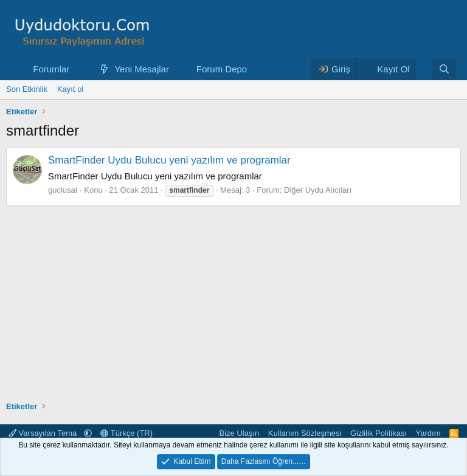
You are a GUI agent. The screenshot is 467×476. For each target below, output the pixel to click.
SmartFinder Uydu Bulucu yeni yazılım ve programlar (169, 160)
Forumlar (51, 69)
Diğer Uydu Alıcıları (318, 190)
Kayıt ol (70, 89)
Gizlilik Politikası (379, 433)
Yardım (428, 433)
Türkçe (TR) (126, 433)
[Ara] (444, 69)
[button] (79, 69)
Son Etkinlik (27, 89)
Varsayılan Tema (44, 433)
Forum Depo (222, 69)
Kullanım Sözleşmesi (305, 433)
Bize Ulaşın (240, 433)
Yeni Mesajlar (142, 69)
